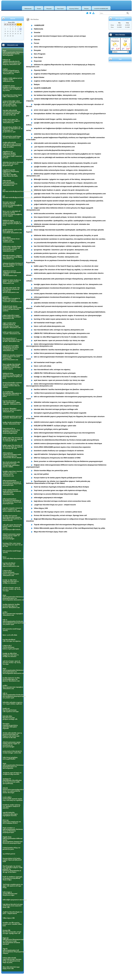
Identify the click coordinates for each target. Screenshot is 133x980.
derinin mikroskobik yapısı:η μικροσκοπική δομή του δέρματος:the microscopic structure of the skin (12, 735)
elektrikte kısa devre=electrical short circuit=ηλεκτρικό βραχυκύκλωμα (13, 164)
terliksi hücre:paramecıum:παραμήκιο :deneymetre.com (13, 614)
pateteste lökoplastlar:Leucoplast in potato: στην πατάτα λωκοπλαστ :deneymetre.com (12, 299)
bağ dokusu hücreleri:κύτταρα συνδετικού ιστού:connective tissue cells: (13, 906)
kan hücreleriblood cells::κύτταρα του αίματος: (12, 640)
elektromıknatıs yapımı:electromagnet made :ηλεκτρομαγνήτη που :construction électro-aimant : (12, 455)
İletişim (86, 9)
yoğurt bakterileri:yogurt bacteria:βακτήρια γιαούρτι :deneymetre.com (12, 317)
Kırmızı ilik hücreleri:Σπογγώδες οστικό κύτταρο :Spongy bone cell (12, 932)
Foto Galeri (60, 9)
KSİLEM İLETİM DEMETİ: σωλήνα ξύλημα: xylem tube (12, 752)
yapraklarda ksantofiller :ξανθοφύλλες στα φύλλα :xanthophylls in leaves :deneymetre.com (11, 348)
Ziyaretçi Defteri (74, 9)
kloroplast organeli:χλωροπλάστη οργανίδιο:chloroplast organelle (10, 726)
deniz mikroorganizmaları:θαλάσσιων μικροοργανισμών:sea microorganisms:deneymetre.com (13, 598)
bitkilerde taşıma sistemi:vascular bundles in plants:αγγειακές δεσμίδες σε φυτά (12, 223)
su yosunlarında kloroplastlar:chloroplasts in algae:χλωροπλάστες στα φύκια (12, 394)
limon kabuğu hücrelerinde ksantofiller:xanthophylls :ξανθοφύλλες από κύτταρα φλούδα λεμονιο (12, 367)
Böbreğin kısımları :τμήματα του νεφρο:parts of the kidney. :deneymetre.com (13, 257)
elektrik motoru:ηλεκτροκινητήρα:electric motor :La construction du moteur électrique (13, 790)
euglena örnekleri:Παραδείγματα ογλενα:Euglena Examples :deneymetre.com (11, 71)
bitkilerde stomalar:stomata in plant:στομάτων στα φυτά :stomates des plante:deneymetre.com (13, 357)
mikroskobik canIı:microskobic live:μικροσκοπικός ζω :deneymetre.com (10, 183)
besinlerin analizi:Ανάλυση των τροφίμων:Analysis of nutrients (11, 806)
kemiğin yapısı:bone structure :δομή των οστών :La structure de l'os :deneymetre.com (12, 474)
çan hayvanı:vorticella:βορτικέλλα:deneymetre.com (13, 197)
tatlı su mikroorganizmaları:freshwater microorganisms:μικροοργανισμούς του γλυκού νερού (13, 622)
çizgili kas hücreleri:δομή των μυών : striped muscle (12, 913)
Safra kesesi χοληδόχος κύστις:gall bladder (10, 758)
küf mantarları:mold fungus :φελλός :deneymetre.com (12, 137)
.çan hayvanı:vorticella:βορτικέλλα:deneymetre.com (13, 191)
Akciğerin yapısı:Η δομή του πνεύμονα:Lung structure (12, 773)
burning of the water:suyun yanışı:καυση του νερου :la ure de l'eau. (13, 545)
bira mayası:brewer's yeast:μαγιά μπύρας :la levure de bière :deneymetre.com (12, 340)
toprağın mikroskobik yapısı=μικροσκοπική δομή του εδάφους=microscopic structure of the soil (12, 113)
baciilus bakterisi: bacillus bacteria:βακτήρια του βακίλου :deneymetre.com (11, 606)
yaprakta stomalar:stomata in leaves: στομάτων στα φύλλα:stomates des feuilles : (12, 510)
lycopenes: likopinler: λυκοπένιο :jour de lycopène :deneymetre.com (12, 410)
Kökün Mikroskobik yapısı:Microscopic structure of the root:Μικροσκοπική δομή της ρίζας (12, 960)
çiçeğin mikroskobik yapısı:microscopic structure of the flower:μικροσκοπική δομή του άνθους (12, 145)
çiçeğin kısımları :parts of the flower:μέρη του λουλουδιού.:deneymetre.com (12, 231)
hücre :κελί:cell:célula (10, 635)
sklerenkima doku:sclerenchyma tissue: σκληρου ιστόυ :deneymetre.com (11, 240)
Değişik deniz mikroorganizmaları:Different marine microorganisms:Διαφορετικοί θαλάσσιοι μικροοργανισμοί (13, 840)
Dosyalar (49, 9)
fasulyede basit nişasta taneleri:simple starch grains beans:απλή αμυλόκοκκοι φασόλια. (12, 308)
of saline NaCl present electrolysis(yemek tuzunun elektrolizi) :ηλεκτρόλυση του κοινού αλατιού (12, 518)
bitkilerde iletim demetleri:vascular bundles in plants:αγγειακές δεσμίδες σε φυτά (12, 376)
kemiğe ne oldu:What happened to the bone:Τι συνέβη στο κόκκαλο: (11, 581)
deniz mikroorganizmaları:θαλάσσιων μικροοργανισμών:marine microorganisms (13, 53)
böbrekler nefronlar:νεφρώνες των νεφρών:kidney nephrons (13, 703)
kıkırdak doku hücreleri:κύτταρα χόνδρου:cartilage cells (10, 718)
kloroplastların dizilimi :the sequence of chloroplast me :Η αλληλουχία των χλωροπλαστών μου (13, 129)
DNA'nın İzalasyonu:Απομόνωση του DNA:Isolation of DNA (12, 822)
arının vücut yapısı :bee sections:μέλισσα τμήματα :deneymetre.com (11, 121)
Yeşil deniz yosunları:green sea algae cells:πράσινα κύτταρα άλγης (13, 886)
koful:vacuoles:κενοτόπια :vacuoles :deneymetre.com (12, 333)
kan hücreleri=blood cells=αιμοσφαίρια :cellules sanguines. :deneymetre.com (12, 402)
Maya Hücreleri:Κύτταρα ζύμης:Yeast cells (11, 968)
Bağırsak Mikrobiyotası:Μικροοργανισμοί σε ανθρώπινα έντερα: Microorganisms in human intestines (13, 941)
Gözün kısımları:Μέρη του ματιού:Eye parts (11, 848)
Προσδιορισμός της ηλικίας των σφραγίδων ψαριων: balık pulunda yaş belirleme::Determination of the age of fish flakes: (13, 869)
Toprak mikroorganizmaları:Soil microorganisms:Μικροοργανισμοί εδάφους (13, 951)
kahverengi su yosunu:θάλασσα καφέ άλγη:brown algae (10, 894)
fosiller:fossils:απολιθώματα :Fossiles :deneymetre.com (12, 423)
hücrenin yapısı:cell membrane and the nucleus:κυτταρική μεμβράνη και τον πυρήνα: (12, 204)
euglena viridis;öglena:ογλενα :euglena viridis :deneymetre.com (12, 80)
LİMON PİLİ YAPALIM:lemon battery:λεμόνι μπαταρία (11, 647)
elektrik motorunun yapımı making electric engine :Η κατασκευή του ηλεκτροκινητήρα (12, 536)
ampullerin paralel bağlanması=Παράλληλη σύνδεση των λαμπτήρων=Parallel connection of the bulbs (11, 173)
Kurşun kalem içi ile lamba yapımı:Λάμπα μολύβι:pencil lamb (12, 860)
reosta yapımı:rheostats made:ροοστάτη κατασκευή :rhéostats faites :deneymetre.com (12, 492)
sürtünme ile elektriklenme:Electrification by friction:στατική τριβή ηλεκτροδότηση (12, 781)
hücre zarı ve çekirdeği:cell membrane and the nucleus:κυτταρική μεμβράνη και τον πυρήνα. (12, 214)
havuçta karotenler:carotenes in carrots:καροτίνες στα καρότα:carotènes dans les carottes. (12, 385)
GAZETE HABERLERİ (101, 9)
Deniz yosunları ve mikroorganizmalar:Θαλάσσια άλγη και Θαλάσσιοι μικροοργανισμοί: (13, 830)
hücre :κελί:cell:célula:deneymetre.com (13, 558)
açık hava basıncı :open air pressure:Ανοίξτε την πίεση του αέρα (12, 589)
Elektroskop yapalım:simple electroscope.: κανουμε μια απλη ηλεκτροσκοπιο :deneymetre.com (12, 249)
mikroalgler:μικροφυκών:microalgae (13, 900)
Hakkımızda (28, 9)
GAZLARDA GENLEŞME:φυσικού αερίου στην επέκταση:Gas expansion (13, 799)
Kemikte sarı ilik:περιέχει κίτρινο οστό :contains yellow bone (12, 924)
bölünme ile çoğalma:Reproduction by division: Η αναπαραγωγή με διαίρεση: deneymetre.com (12, 62)
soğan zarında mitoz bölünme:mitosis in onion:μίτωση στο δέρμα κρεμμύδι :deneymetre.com (12, 325)
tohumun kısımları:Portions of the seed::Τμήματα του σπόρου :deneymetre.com (13, 265)
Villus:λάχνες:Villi (9, 918)
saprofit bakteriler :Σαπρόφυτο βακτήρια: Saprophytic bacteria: (10, 814)
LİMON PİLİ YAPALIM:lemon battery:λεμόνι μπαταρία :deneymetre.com (11, 573)
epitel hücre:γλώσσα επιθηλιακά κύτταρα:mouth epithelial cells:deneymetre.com (12, 273)
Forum (39, 9)
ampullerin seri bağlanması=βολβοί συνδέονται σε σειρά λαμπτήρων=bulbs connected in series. (12, 155)
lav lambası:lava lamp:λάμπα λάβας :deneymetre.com (12, 96)
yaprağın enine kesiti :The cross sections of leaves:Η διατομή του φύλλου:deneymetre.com (11, 290)
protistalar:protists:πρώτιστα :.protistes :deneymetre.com (12, 417)
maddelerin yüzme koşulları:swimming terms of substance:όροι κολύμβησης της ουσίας (12, 88)
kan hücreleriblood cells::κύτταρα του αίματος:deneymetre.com (11, 565)
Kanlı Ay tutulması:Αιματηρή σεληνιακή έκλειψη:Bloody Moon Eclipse (12, 878)
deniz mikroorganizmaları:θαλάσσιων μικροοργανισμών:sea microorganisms (13, 766)
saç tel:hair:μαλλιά (9, 854)
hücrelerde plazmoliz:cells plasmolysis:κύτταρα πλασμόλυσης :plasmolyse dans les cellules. (11, 464)
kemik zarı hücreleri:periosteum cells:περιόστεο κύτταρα (11, 710)
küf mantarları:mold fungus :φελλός (12, 552)
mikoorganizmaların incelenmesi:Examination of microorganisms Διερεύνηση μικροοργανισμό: (12, 483)
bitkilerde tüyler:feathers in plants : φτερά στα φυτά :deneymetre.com (12, 282)
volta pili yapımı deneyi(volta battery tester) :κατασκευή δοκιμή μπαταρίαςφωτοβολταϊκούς (12, 527)
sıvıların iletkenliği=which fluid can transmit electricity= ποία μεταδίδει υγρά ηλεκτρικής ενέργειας (12, 103)
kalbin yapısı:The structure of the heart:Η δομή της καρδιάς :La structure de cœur (12, 439)
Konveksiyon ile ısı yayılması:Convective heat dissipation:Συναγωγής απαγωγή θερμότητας (11, 431)
